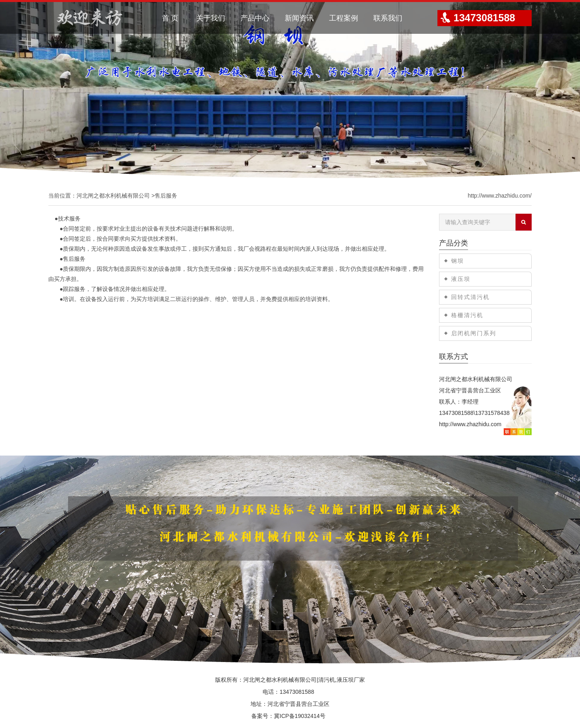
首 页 (170, 18)
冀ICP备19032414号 (300, 716)
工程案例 (344, 18)
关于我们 (211, 18)
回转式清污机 (470, 297)
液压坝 (461, 279)
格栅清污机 (467, 315)
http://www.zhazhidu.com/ (500, 196)
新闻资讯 (299, 18)
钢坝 (458, 261)
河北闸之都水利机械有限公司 (113, 196)
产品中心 (255, 18)
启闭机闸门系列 (474, 333)
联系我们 (388, 18)
